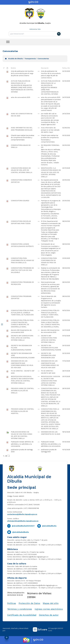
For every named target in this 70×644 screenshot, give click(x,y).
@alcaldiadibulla (49, 526)
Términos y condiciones (20, 609)
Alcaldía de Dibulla (15, 59)
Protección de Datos (29, 603)
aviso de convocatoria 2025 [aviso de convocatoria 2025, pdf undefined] (21, 97)
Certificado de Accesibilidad (22, 615)
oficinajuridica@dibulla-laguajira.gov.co (23, 521)
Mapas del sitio (51, 603)
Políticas (12, 603)
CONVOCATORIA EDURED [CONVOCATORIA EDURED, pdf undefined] (20, 201)
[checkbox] (4, 68)
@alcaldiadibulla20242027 (23, 526)
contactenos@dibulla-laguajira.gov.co (22, 514)
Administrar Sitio (35, 29)
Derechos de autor (49, 615)
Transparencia (30, 59)
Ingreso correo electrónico (49, 609)
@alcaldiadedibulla (21, 532)
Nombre (13, 68)
